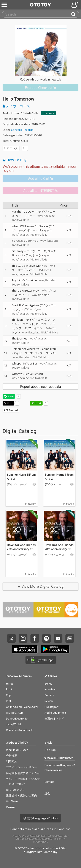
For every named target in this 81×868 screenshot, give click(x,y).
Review (49, 701)
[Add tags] (25, 148)
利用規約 (12, 761)
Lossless (48, 113)
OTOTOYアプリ (15, 790)
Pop (9, 695)
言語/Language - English (41, 818)
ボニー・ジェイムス (40, 230)
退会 (47, 793)
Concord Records (22, 130)
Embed (11, 410)
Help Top (50, 750)
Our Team (12, 801)
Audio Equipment (55, 713)
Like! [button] (38, 403)
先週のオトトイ (54, 719)
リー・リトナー (26, 216)
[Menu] (5, 5)
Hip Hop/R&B (14, 713)
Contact (49, 782)
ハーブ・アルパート (40, 270)
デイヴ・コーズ (16, 106)
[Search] (75, 14)
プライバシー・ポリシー (21, 767)
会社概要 (12, 756)
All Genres (25, 676)
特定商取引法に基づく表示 (23, 773)
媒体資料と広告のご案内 (21, 796)
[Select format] (40, 169)
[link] (40, 88)
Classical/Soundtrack (19, 730)
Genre (13, 676)
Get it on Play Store (55, 649)
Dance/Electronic (17, 719)
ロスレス (11, 148)
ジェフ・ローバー (45, 353)
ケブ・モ (24, 295)
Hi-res (10, 684)
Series (48, 684)
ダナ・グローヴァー (28, 309)
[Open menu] (75, 5)
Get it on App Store (25, 649)
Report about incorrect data (40, 387)
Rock (9, 689)
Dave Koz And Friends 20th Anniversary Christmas (21, 549)
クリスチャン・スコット (34, 322)
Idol (8, 701)
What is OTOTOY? (17, 750)
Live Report (52, 707)
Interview (50, 689)
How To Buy (14, 160)
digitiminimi (35, 852)
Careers (11, 807)
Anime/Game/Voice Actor (22, 707)
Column (49, 695)
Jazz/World (13, 724)
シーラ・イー (41, 255)
